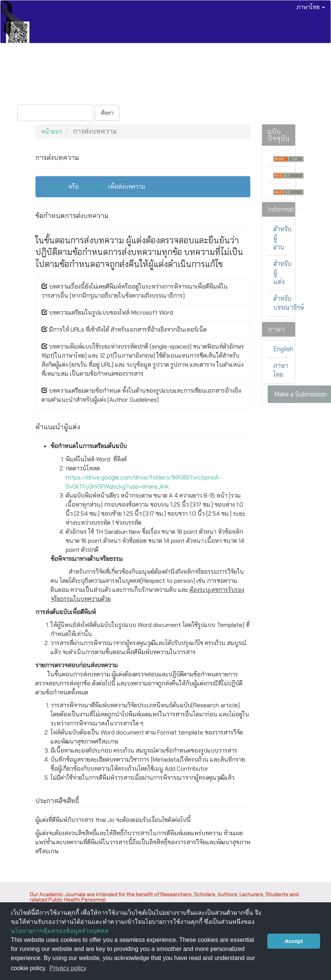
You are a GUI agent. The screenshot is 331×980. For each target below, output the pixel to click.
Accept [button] (294, 941)
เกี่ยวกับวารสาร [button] (265, 69)
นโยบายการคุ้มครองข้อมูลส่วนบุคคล (60, 931)
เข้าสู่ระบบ (60, 93)
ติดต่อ (231, 69)
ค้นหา (107, 113)
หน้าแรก (51, 131)
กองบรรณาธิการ (197, 69)
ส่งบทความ (108, 69)
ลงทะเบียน (28, 93)
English (283, 349)
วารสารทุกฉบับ (69, 69)
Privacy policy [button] (68, 968)
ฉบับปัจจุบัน (30, 69)
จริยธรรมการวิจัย (149, 69)
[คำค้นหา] (55, 113)
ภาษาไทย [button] (311, 7)
